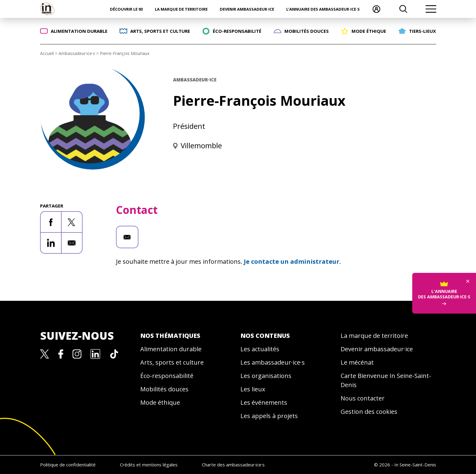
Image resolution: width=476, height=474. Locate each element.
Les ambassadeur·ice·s (273, 362)
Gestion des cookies (369, 412)
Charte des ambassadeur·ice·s (233, 465)
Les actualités (260, 349)
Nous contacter (363, 398)
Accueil (47, 53)
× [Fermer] (468, 262)
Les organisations (266, 376)
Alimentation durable (171, 349)
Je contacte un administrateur (292, 261)
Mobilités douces (164, 389)
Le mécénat (357, 362)
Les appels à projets (269, 416)
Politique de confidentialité (68, 465)
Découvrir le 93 (126, 9)
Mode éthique (160, 402)
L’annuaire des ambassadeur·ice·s (323, 9)
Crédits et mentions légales (149, 465)
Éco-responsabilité (167, 376)
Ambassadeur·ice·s (77, 53)
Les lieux (253, 389)
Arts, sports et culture (172, 362)
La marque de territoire (181, 9)
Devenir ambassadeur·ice (247, 9)
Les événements (264, 402)
